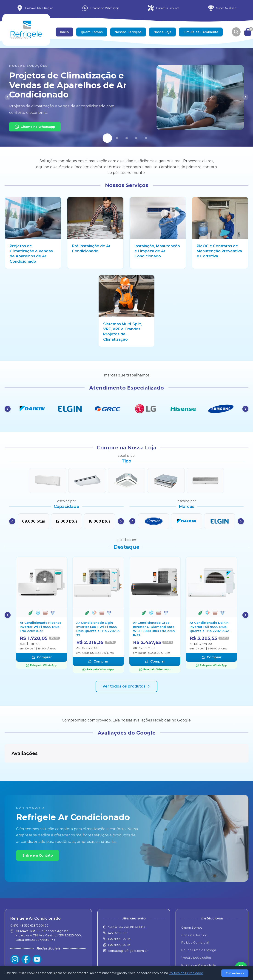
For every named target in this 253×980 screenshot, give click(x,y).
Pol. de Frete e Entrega (199, 927)
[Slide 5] (146, 138)
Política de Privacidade (199, 942)
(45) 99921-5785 (119, 922)
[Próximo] (245, 97)
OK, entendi (235, 973)
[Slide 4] (136, 138)
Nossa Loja (162, 32)
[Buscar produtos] (236, 32)
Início (64, 32)
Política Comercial (195, 919)
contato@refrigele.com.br (128, 928)
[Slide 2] (117, 138)
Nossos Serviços (128, 32)
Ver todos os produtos (126, 686)
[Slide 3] (127, 138)
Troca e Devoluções (196, 935)
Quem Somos (92, 32)
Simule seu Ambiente (201, 32)
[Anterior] (8, 97)
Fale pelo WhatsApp (42, 665)
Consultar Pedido (194, 912)
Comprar (42, 657)
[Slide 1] (107, 138)
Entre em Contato (38, 832)
